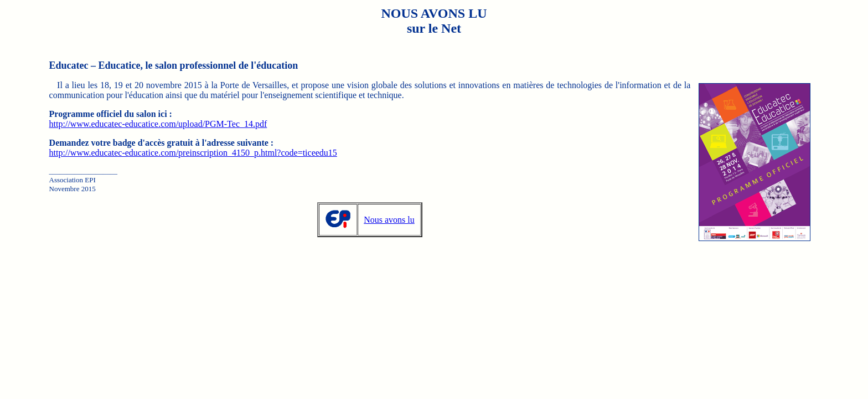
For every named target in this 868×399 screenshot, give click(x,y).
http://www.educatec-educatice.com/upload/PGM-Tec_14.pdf (158, 124)
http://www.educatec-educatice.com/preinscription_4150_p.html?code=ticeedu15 (193, 153)
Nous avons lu (389, 220)
